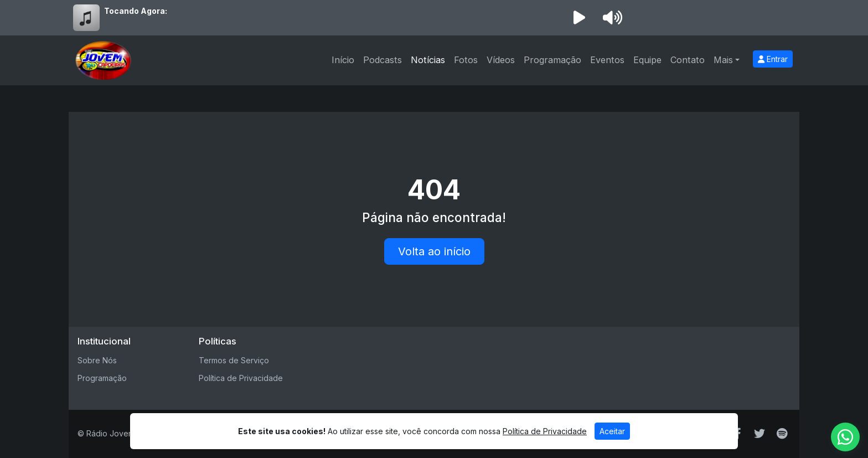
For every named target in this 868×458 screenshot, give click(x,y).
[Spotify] (782, 434)
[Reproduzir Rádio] (579, 18)
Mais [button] (723, 60)
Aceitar (612, 431)
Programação (552, 60)
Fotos (466, 60)
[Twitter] (759, 434)
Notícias (428, 60)
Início (343, 60)
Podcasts (383, 60)
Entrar (773, 59)
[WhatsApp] (845, 437)
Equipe (647, 60)
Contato (688, 60)
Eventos (607, 60)
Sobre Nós (97, 360)
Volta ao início (434, 251)
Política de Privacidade (241, 378)
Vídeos (501, 60)
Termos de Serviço (234, 360)
